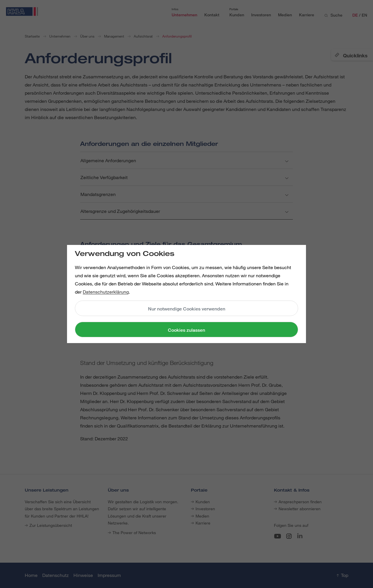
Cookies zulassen (186, 330)
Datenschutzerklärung (106, 292)
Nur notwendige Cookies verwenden (187, 309)
